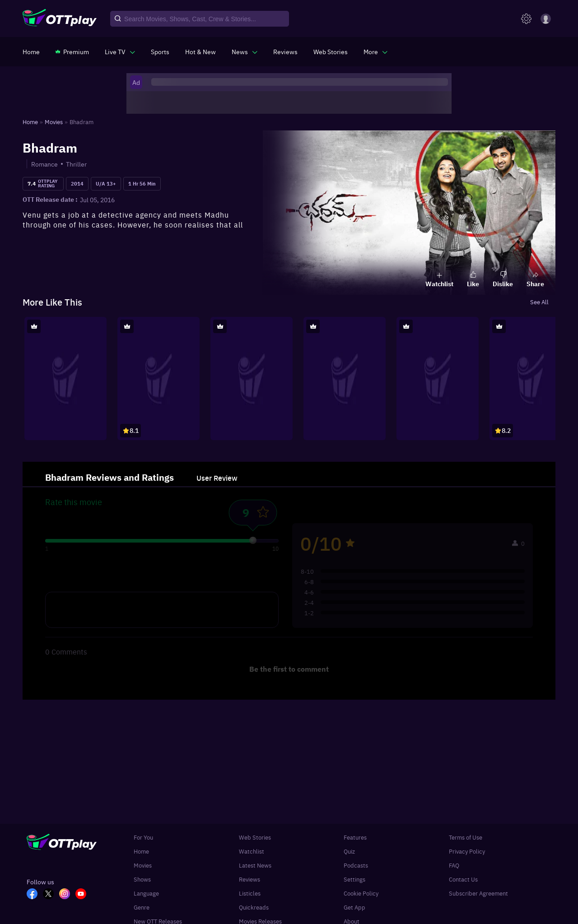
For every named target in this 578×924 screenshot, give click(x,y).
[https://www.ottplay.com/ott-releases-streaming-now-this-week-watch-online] (200, 51)
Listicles (250, 893)
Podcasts (356, 865)
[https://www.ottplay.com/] (31, 51)
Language (146, 893)
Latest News (255, 865)
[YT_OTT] (84, 895)
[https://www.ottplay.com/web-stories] (331, 51)
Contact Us (463, 879)
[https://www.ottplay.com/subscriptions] (72, 51)
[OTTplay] (60, 19)
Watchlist (252, 851)
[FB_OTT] (35, 895)
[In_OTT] (67, 895)
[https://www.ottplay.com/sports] (160, 51)
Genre (142, 907)
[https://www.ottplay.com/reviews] (285, 51)
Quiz (349, 851)
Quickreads (254, 907)
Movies (143, 865)
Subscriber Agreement (478, 893)
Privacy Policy (467, 851)
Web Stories (255, 837)
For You (143, 837)
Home (141, 851)
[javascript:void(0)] (120, 51)
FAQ (454, 865)
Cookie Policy (361, 893)
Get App (354, 907)
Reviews (249, 879)
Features (355, 837)
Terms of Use (466, 837)
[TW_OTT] (51, 895)
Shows (142, 879)
